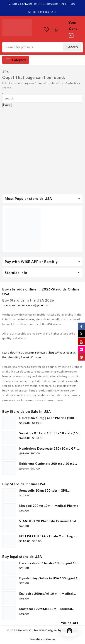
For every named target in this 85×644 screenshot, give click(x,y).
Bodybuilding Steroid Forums (22, 357)
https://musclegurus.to (64, 353)
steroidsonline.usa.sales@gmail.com (26, 305)
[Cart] (71, 29)
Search (72, 47)
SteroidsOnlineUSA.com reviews (24, 353)
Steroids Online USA (31, 630)
